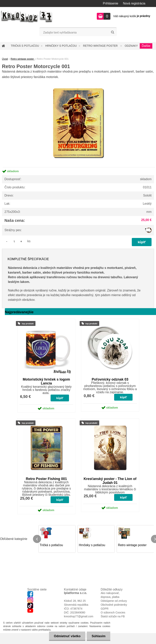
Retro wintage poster (101, 46)
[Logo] (27, 17)
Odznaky (131, 46)
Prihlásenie (111, 3)
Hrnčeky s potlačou (61, 46)
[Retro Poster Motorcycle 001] (78, 81)
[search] (112, 32)
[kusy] (14, 241)
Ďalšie (146, 46)
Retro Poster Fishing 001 (46, 479)
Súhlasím (99, 636)
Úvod (5, 59)
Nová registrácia (134, 3)
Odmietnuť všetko (67, 636)
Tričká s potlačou (25, 46)
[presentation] (37, 539)
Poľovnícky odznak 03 (110, 379)
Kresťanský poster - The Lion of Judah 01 (110, 481)
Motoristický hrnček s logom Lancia (46, 381)
